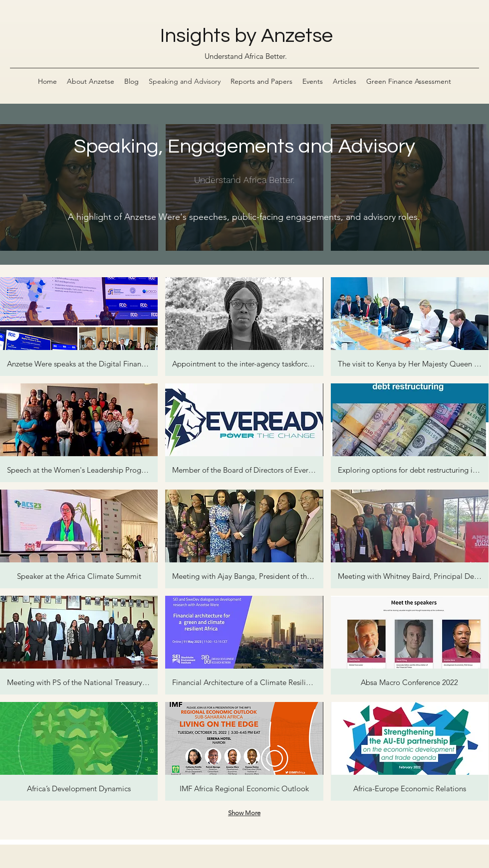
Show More (244, 813)
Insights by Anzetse (246, 36)
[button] (79, 327)
